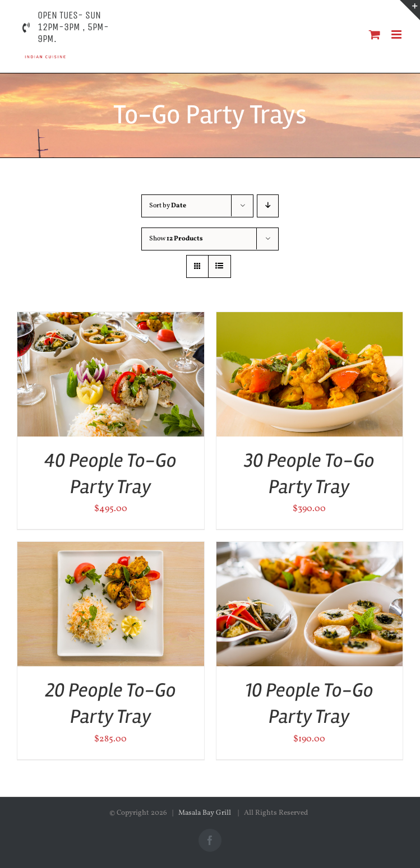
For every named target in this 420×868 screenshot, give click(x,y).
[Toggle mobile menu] (397, 34)
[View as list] (220, 266)
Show (176, 239)
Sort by (168, 206)
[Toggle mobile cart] (375, 34)
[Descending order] (268, 206)
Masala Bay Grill (206, 813)
